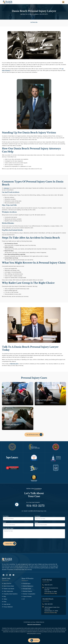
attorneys (7, 188)
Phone (37, 522)
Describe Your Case (8, 528)
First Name (6, 516)
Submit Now (9, 544)
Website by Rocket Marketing (34, 624)
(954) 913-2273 (14, 364)
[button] (63, 2)
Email (5, 522)
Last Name (38, 516)
